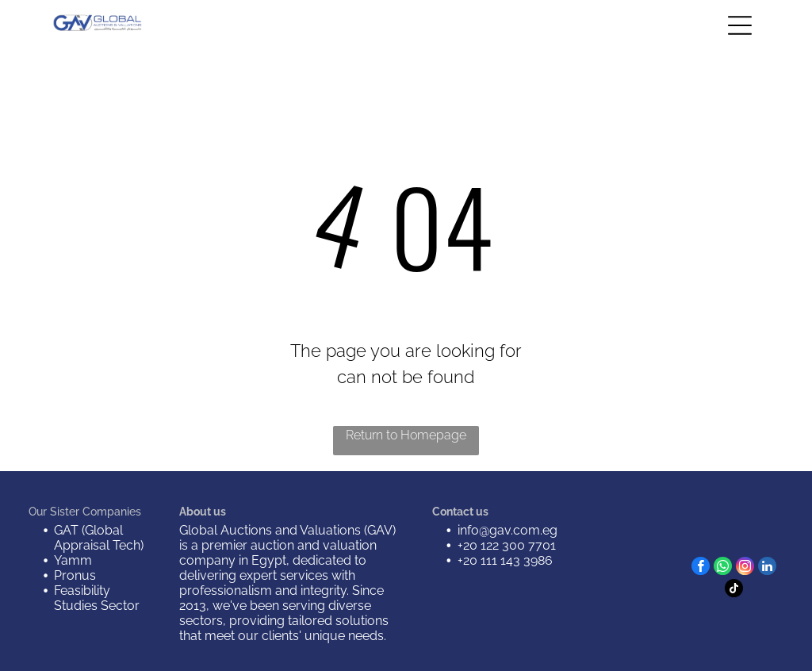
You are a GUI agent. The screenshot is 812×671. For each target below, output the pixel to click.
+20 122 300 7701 (507, 545)
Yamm (73, 560)
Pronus (75, 575)
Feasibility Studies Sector (97, 598)
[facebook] (701, 568)
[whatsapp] (723, 568)
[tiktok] (734, 590)
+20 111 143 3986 (505, 560)
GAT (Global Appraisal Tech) (99, 538)
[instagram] (745, 568)
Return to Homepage (406, 435)
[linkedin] (767, 568)
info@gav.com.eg (507, 530)
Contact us (460, 512)
